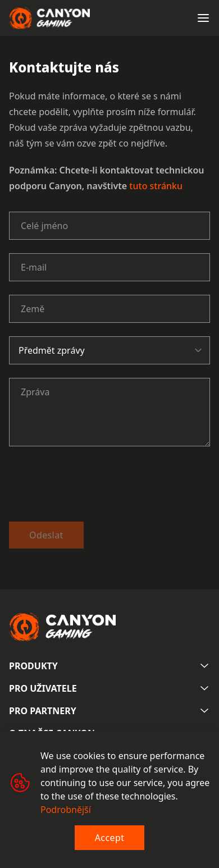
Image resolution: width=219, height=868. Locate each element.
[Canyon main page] (49, 18)
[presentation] (94, 486)
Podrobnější (66, 810)
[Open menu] (203, 18)
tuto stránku (156, 186)
